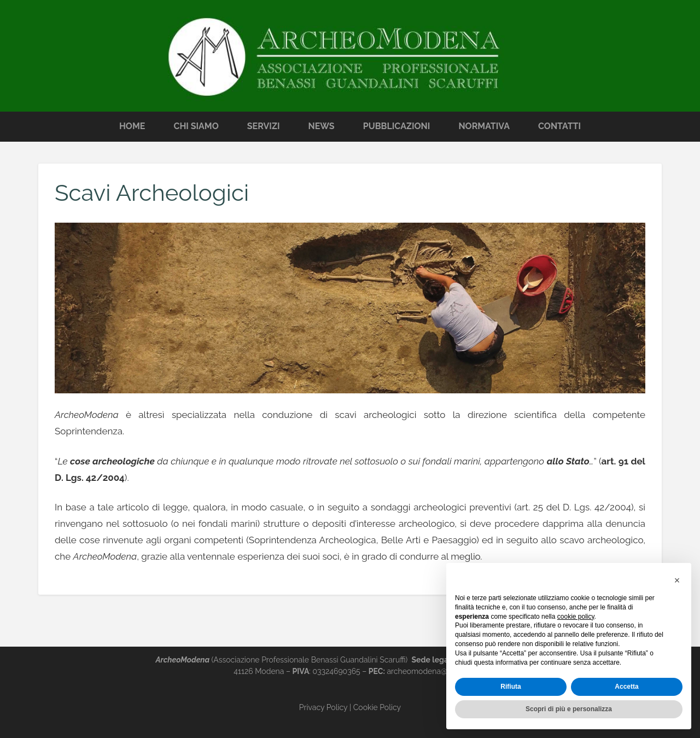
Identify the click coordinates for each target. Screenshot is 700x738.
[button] (677, 580)
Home (132, 126)
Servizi (264, 126)
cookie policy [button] (576, 617)
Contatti (559, 126)
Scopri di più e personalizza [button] (569, 709)
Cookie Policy (377, 707)
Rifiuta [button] (511, 687)
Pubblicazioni (397, 126)
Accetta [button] (626, 687)
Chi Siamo (196, 126)
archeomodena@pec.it (426, 671)
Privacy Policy (323, 707)
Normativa (484, 126)
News (322, 126)
